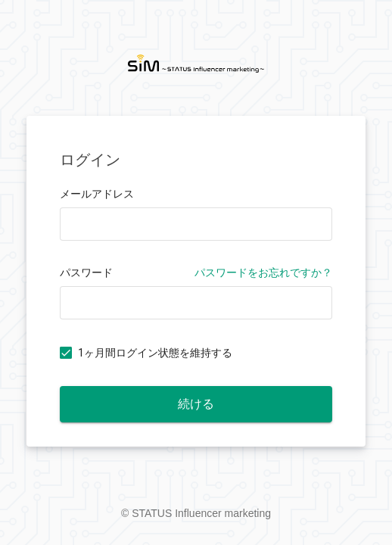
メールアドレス (97, 194)
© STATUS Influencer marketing (196, 513)
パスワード (86, 272)
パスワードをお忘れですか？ (263, 272)
